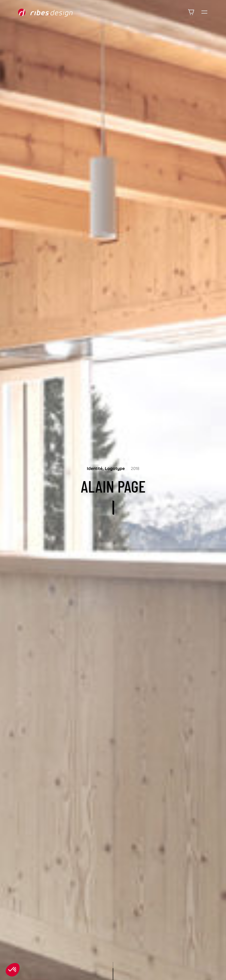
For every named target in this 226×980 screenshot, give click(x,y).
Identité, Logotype (106, 468)
